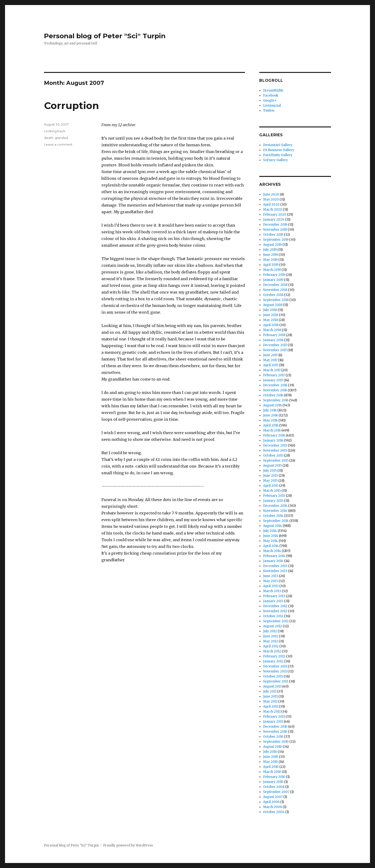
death (49, 138)
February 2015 (274, 496)
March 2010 (272, 772)
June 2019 (270, 255)
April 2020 (271, 205)
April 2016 (271, 425)
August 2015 (272, 466)
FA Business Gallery (279, 150)
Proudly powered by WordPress (128, 845)
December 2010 (275, 727)
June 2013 (271, 576)
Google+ (270, 101)
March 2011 (272, 712)
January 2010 (273, 782)
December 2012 (275, 606)
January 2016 (273, 440)
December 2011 (275, 666)
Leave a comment (58, 144)
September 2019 (276, 240)
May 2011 (270, 701)
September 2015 (276, 461)
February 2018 (274, 335)
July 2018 (270, 310)
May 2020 (271, 199)
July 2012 (270, 631)
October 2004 (274, 812)
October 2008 (274, 787)
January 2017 (273, 380)
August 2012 (273, 626)
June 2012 (271, 636)
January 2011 (273, 722)
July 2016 (270, 410)
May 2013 (270, 581)
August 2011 (272, 686)
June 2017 (270, 355)
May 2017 (270, 360)
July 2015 (270, 471)
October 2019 (273, 235)
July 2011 (270, 691)
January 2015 (273, 501)
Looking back (55, 131)
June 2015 (270, 476)
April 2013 (271, 586)
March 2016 (272, 430)
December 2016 (275, 385)
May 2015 (270, 481)
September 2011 (276, 681)
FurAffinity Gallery (278, 155)
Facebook (271, 96)
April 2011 (271, 707)
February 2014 (274, 556)
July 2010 (270, 752)
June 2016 (270, 415)
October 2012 (273, 616)
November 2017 (275, 350)
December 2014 (275, 506)
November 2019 (275, 230)
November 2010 (275, 732)
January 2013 (273, 601)
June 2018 (271, 315)
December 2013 (275, 566)
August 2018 (273, 305)
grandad (61, 138)
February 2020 (275, 215)
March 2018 (272, 330)
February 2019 (274, 275)
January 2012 (273, 661)
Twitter (269, 111)
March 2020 (273, 210)
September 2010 (276, 742)
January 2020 (274, 220)
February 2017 (274, 375)
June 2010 (271, 757)
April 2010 (271, 767)
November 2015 (275, 450)
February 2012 (274, 656)
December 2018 (275, 285)
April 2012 (271, 646)
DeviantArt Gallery (278, 145)
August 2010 (273, 747)
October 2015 (273, 456)
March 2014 (272, 551)
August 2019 (272, 245)
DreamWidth (273, 90)
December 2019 (275, 225)
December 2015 (275, 445)
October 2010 (273, 737)
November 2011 (275, 671)
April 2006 (271, 802)
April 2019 (271, 265)
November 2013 (275, 571)
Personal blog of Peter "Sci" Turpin (105, 36)
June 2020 (271, 194)
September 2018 (276, 300)
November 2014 (275, 511)
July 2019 (270, 250)
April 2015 (271, 486)
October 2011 (273, 676)
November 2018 (275, 290)
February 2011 (274, 717)
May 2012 (270, 641)
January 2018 (273, 340)
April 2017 (271, 365)
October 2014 (273, 516)
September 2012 (276, 621)
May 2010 (270, 762)
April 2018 (271, 325)
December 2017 (275, 345)
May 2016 (270, 420)
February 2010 (274, 777)
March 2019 (272, 270)
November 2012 (275, 611)
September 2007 (276, 792)
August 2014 (273, 526)
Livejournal (272, 106)
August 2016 (272, 405)
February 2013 (274, 596)
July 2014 (270, 531)
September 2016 (276, 400)
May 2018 (270, 320)
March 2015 (272, 491)
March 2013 (272, 591)
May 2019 (270, 260)
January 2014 (273, 561)
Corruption (72, 106)
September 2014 (276, 521)
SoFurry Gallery (276, 160)
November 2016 (275, 390)
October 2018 (273, 295)
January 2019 (273, 280)
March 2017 (272, 370)
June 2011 (270, 696)
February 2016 (274, 435)
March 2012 (272, 651)
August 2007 (273, 797)
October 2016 (273, 395)
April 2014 (271, 546)
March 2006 (273, 807)
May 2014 (270, 541)
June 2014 (271, 536)
